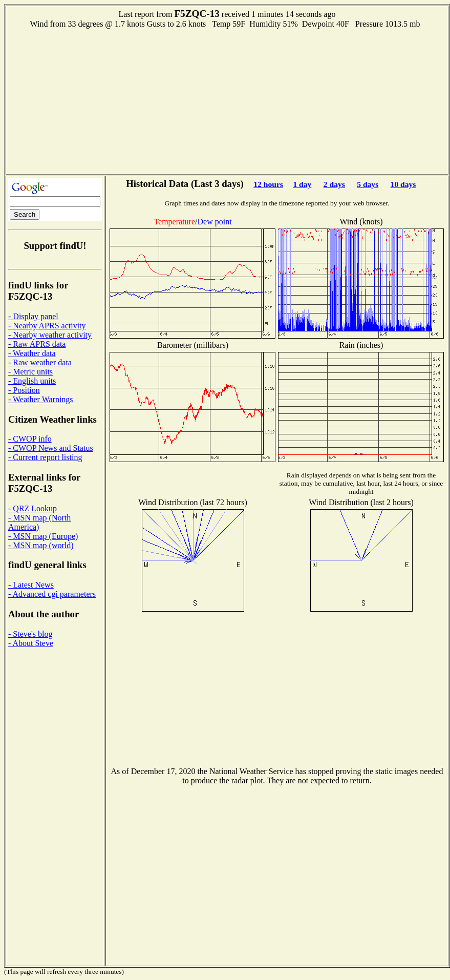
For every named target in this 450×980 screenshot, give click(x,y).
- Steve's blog (30, 634)
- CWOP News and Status (51, 448)
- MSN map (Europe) (43, 536)
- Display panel (33, 316)
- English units (32, 381)
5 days (368, 184)
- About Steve (31, 643)
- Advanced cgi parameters (52, 594)
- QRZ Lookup (33, 508)
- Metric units (30, 372)
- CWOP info (30, 439)
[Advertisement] (227, 100)
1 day (302, 184)
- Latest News (31, 585)
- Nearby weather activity (50, 335)
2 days (334, 184)
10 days (403, 184)
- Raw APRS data (37, 344)
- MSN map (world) (41, 545)
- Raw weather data (40, 362)
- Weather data (32, 353)
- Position (24, 390)
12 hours (268, 184)
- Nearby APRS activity (47, 326)
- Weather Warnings (41, 399)
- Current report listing (45, 457)
